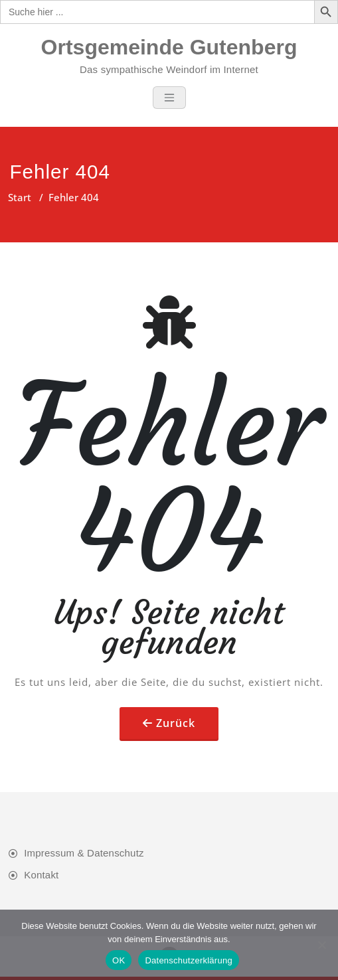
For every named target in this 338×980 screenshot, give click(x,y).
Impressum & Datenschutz (84, 853)
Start (20, 197)
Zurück (176, 723)
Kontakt (41, 875)
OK (119, 960)
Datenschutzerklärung (188, 960)
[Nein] (321, 945)
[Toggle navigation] (169, 98)
